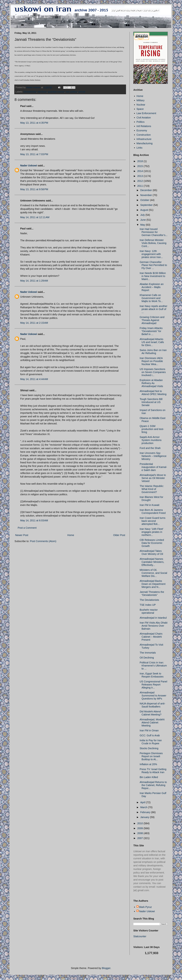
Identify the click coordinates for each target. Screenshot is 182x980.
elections (42, 92)
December (146, 190)
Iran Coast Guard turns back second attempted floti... (152, 521)
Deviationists (30, 92)
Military (140, 100)
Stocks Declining (149, 748)
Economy (142, 130)
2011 (140, 186)
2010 (140, 823)
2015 (140, 166)
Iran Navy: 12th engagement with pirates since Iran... (151, 254)
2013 (140, 176)
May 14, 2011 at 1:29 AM (34, 281)
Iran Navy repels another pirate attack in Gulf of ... (153, 309)
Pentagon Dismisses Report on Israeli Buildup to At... (151, 756)
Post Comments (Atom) (43, 541)
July (143, 215)
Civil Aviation (144, 118)
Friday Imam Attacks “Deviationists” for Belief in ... (151, 331)
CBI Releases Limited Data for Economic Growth (152, 543)
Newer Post (22, 535)
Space (140, 109)
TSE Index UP (148, 605)
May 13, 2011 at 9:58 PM (34, 189)
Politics (140, 122)
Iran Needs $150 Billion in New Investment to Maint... (153, 276)
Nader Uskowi (29, 166)
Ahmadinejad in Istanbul (153, 618)
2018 (140, 161)
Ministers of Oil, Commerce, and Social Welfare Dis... (153, 573)
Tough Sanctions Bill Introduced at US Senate (151, 402)
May (143, 225)
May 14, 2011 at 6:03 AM (34, 520)
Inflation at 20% (148, 764)
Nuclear (141, 105)
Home (71, 535)
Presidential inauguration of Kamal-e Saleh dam (153, 467)
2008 (140, 833)
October (145, 200)
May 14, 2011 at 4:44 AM (34, 379)
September (147, 205)
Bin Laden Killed (149, 777)
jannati (82, 92)
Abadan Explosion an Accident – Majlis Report (152, 287)
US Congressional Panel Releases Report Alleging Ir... (153, 685)
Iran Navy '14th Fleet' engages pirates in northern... (152, 532)
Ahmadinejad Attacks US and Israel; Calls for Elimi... (152, 342)
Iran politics (71, 92)
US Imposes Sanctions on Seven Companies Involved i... (153, 372)
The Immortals (148, 653)
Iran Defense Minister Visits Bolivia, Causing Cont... (153, 243)
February (146, 812)
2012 (140, 181)
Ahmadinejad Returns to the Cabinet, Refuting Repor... (153, 785)
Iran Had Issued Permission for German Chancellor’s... (154, 232)
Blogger (106, 968)
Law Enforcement (146, 113)
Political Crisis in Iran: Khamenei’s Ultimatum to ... (153, 666)
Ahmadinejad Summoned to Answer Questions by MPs (153, 696)
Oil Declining (147, 658)
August (145, 210)
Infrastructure (144, 139)
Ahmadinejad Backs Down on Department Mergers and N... (153, 584)
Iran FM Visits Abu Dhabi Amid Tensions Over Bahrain (154, 626)
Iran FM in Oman (149, 730)
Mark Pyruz (145, 907)
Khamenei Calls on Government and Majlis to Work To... (151, 298)
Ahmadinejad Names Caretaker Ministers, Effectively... (152, 562)
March (144, 807)
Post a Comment (27, 528)
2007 (140, 838)
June (143, 220)
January (145, 817)
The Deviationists (149, 600)
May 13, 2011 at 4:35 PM (34, 123)
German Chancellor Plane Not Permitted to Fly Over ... (153, 265)
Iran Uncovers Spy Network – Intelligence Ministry (153, 456)
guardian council (56, 92)
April (143, 802)
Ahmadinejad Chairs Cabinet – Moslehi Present (151, 637)
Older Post (119, 535)
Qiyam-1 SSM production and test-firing (152, 429)
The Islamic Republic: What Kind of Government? (152, 489)
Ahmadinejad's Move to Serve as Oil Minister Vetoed (153, 478)
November (146, 195)
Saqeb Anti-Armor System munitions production (151, 440)
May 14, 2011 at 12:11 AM (35, 217)
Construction (144, 135)
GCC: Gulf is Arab (150, 735)
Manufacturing (145, 143)
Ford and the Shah (150, 448)
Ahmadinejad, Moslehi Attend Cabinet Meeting (152, 723)
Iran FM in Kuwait (150, 505)
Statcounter (140, 936)
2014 (140, 171)
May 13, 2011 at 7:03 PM (34, 154)
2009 (140, 828)
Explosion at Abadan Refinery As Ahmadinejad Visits (151, 383)
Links (139, 148)
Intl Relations (144, 126)
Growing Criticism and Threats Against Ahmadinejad (152, 320)
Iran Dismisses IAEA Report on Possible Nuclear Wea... (151, 361)
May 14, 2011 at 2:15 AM (34, 323)
